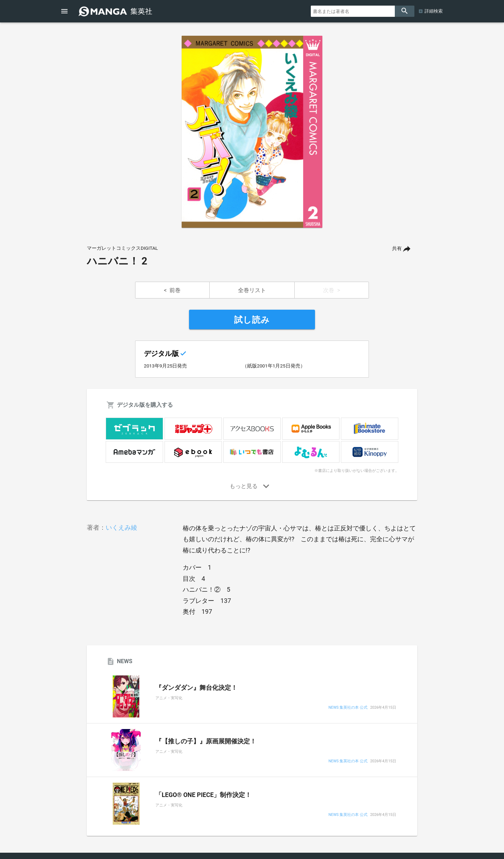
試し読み (252, 320)
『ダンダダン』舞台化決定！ (196, 688)
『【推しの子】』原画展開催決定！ (206, 741)
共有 (397, 249)
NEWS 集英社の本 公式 (348, 708)
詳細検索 (434, 11)
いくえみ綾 (121, 527)
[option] (252, 132)
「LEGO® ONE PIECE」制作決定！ (203, 795)
